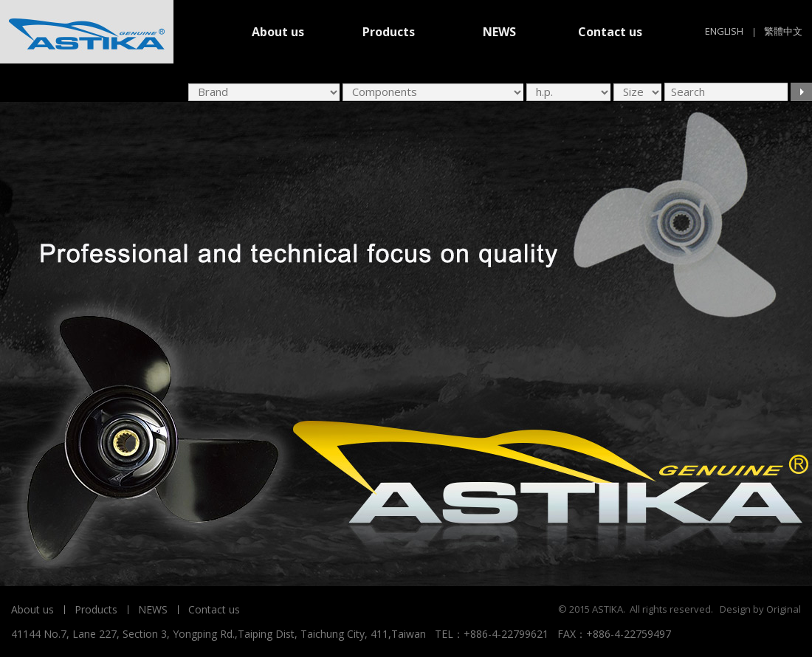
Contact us (610, 32)
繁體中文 (783, 31)
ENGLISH (724, 31)
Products (389, 32)
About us (278, 32)
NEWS (499, 32)
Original (784, 609)
